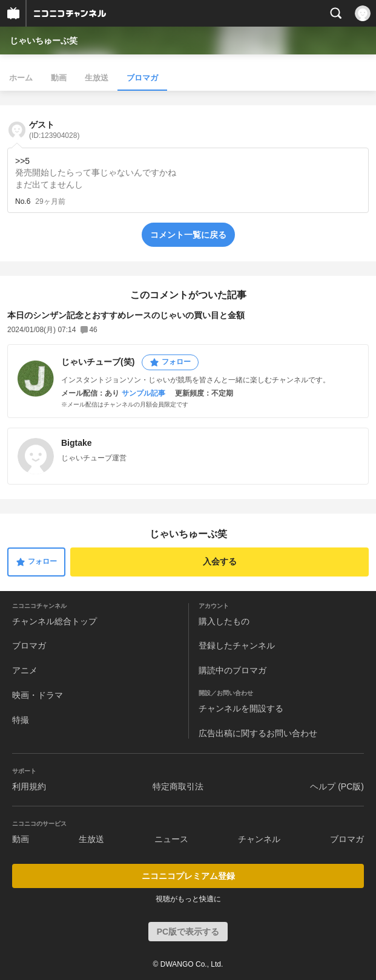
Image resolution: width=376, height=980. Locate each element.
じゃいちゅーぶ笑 (44, 41)
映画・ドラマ (38, 695)
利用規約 (29, 786)
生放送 (97, 78)
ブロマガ (142, 78)
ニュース (171, 839)
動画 (59, 78)
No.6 (23, 201)
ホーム (21, 78)
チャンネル (259, 839)
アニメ (25, 670)
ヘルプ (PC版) (337, 786)
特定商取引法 (178, 786)
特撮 (21, 720)
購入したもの (224, 621)
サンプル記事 (143, 393)
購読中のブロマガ (233, 670)
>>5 (22, 161)
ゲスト (54, 130)
